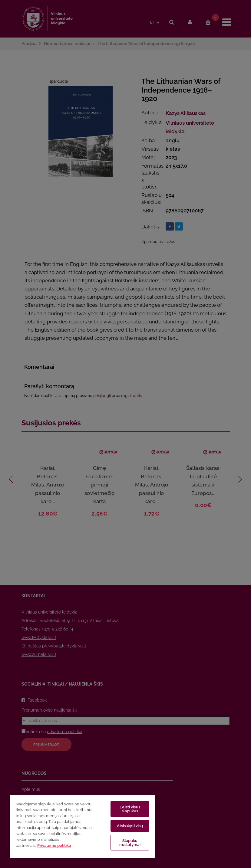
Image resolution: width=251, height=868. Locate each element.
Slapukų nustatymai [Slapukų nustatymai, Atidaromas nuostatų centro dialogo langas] (130, 843)
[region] (83, 826)
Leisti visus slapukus (130, 809)
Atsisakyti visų (130, 826)
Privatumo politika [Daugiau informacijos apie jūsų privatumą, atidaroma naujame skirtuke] (54, 845)
